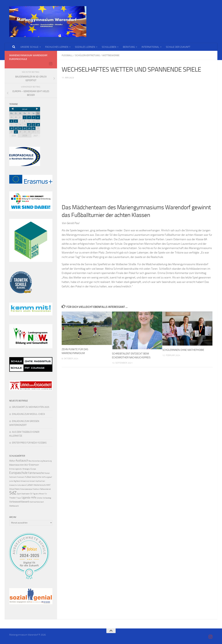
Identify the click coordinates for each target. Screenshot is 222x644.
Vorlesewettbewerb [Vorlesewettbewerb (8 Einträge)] (19, 502)
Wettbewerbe (111, 55)
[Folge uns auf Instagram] (51, 64)
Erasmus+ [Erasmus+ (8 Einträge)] (34, 465)
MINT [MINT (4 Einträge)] (48, 485)
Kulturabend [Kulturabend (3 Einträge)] (22, 485)
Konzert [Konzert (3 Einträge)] (32, 481)
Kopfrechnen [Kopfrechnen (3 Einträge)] (40, 481)
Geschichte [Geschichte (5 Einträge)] (36, 477)
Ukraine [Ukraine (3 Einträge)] (40, 498)
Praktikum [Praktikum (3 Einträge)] (36, 489)
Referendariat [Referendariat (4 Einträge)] (45, 489)
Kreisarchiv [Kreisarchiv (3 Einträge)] (13, 485)
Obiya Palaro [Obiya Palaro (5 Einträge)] (14, 489)
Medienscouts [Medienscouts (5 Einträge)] (40, 485)
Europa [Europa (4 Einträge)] (33, 469)
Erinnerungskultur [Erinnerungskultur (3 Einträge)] (16, 469)
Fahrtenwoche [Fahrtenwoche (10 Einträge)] (36, 473)
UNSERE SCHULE (29, 47)
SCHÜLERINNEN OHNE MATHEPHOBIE (183, 350)
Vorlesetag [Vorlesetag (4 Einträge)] (47, 498)
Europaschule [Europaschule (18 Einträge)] (18, 473)
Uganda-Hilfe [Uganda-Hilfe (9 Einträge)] (29, 498)
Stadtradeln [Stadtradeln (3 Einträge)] (26, 494)
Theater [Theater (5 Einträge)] (13, 498)
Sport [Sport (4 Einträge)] (19, 494)
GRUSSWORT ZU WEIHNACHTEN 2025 (31, 407)
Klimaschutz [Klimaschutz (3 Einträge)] (25, 481)
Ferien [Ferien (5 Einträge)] (47, 473)
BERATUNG (129, 47)
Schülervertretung (87, 55)
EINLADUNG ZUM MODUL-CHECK (28, 414)
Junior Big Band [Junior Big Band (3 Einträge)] (15, 481)
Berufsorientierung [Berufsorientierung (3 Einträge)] (36, 461)
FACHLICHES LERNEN (57, 47)
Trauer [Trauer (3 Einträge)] (19, 498)
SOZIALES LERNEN (85, 47)
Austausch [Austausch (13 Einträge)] (22, 461)
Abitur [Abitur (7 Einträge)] (12, 461)
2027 (36, 136)
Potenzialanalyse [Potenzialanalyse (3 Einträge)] (26, 489)
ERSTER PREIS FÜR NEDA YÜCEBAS (29, 443)
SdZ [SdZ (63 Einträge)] (13, 493)
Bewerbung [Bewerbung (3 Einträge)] (47, 461)
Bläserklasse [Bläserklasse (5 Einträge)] (14, 465)
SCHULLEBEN (109, 47)
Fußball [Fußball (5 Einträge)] (28, 477)
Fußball (67, 55)
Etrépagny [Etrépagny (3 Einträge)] (26, 469)
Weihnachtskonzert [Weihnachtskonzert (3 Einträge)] (37, 502)
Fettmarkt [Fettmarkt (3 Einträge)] (13, 477)
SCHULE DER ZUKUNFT (178, 47)
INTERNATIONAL (150, 47)
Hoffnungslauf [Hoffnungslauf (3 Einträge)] (47, 477)
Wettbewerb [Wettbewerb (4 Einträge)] (14, 506)
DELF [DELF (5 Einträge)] (26, 465)
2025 (14, 136)
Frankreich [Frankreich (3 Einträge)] (21, 477)
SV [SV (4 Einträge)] (31, 494)
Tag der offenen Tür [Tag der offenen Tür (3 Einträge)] (40, 494)
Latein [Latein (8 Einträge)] (30, 485)
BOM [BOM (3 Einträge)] (22, 465)
